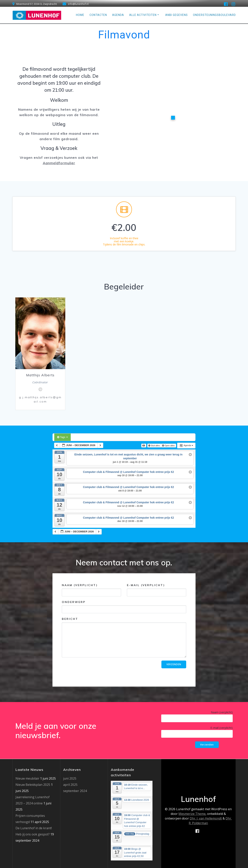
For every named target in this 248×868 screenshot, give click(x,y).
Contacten (98, 15)
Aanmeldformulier (59, 163)
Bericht (124, 637)
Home (80, 15)
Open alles (169, 446)
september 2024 (75, 791)
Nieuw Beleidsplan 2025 (33, 785)
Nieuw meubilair (27, 778)
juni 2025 (70, 778)
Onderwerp (124, 607)
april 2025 (70, 785)
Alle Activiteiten (143, 15)
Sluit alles (154, 446)
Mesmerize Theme (192, 814)
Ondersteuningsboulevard (214, 15)
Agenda (118, 15)
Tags (62, 437)
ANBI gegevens (177, 15)
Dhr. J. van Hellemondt (206, 818)
